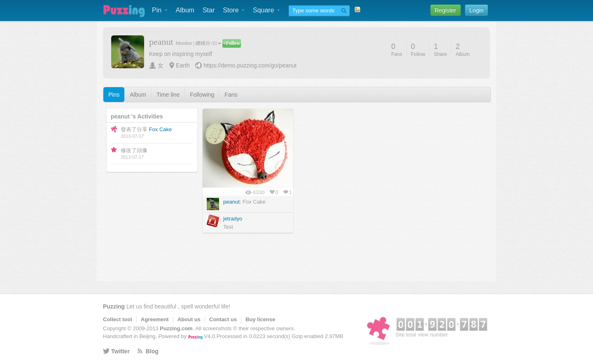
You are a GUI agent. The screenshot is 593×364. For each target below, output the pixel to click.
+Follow (232, 43)
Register (446, 10)
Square (266, 10)
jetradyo (233, 219)
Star (209, 10)
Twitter (120, 351)
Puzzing (114, 306)
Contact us (223, 319)
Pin (160, 10)
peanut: (232, 202)
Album (185, 10)
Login (476, 10)
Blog (152, 351)
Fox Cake (161, 129)
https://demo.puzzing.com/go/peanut (250, 65)
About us (189, 319)
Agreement (155, 319)
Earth (183, 65)
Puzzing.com (176, 328)
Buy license (260, 319)
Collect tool (118, 319)
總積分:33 (208, 43)
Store (234, 10)
